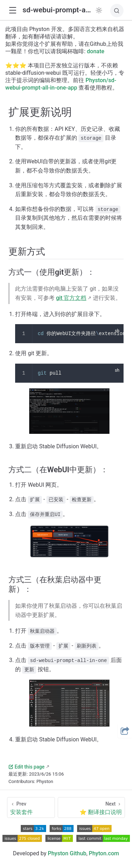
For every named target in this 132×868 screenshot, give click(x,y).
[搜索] (117, 11)
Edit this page (26, 767)
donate (96, 51)
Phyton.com (104, 853)
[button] (12, 10)
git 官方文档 (71, 298)
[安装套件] (31, 808)
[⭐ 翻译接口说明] (92, 808)
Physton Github (67, 853)
